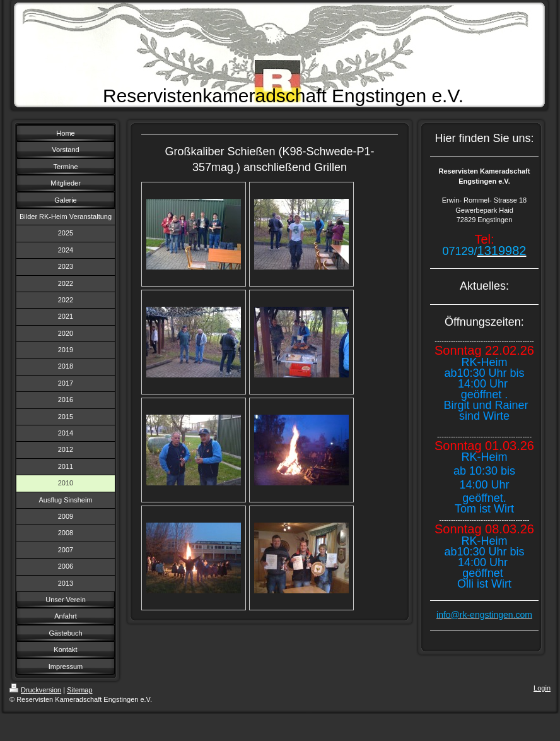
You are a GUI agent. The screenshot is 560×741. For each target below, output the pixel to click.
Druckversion (35, 690)
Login (542, 688)
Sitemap (79, 690)
